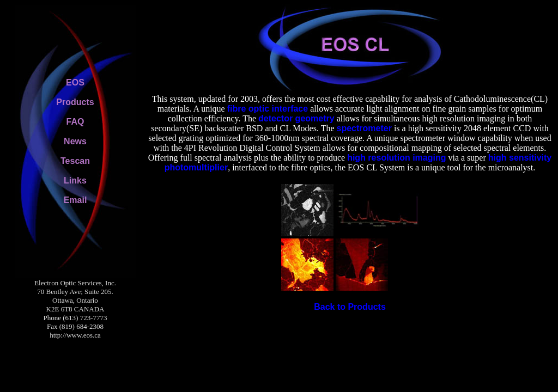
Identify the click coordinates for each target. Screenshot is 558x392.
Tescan (75, 161)
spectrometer (364, 128)
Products (75, 102)
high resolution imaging (396, 158)
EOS (75, 82)
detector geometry (296, 118)
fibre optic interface (268, 109)
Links (75, 180)
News (75, 141)
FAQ (75, 122)
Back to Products (350, 307)
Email (75, 200)
